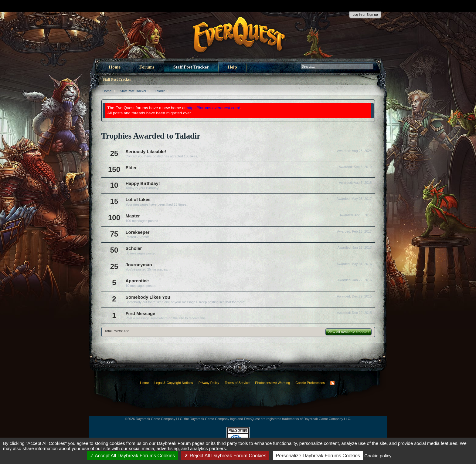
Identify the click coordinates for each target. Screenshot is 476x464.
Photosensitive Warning (272, 383)
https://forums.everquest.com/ (213, 108)
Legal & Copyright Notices (173, 383)
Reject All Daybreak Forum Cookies (225, 456)
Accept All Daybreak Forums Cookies (133, 456)
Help (232, 67)
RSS (332, 383)
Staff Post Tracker (191, 67)
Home (115, 67)
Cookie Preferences (310, 383)
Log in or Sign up (365, 15)
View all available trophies (348, 332)
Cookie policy (378, 456)
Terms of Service (237, 383)
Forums (147, 67)
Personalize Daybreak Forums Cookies (318, 456)
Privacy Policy (209, 383)
